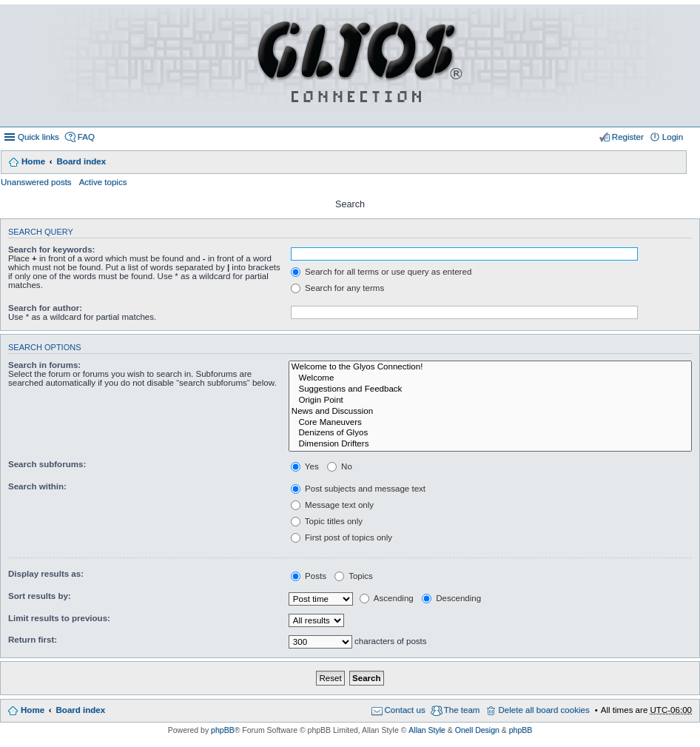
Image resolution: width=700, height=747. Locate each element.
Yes (305, 466)
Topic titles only (327, 521)
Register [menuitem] (628, 137)
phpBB (223, 730)
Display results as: (46, 574)
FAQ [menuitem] (86, 137)
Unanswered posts (36, 182)
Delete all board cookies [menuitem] (543, 710)
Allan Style (427, 730)
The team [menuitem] (462, 710)
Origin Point (490, 401)
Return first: (33, 640)
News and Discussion (490, 412)
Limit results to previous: (59, 618)
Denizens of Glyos (490, 433)
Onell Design (477, 730)
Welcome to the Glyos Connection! (490, 368)
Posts (309, 576)
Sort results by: (40, 596)
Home (33, 161)
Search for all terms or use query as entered (381, 272)
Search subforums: (47, 464)
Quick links (38, 137)
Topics (354, 576)
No (340, 466)
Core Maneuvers (490, 423)
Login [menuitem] (673, 137)
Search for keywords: (51, 249)
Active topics (103, 182)
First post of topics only (341, 537)
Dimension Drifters (490, 445)
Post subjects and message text (358, 489)
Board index (81, 161)
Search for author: (45, 308)
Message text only (332, 505)
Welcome (490, 379)
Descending (451, 598)
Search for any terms (337, 288)
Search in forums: (44, 365)
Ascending (387, 598)
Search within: (37, 486)
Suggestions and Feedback (490, 390)
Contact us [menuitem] (405, 710)
